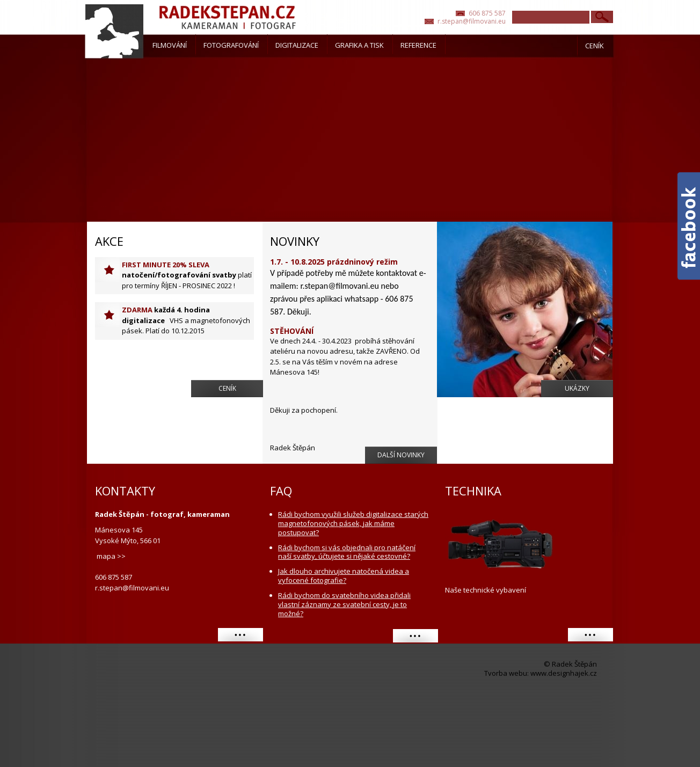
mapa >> (111, 556)
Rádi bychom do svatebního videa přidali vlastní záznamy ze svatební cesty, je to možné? (344, 605)
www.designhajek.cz (564, 673)
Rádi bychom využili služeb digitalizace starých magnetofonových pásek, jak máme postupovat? (353, 524)
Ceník (227, 388)
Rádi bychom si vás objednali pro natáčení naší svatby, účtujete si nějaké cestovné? (347, 552)
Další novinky (401, 455)
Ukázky (577, 388)
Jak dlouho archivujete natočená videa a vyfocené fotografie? (344, 576)
